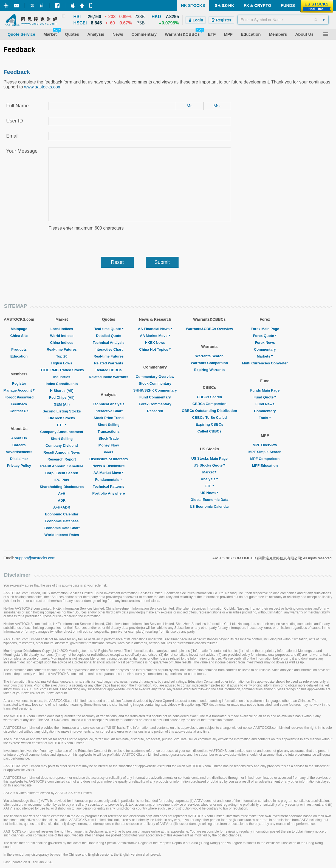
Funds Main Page (265, 390)
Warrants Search (209, 356)
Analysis (209, 479)
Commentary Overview (155, 377)
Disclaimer (19, 459)
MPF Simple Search (265, 452)
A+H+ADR (62, 507)
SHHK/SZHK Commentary (155, 390)
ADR (62, 500)
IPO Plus (62, 480)
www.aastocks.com (43, 87)
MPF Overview (265, 445)
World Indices (62, 336)
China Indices (62, 343)
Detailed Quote (109, 336)
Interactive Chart (109, 349)
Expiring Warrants (209, 370)
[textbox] (283, 20)
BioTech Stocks (62, 418)
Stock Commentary (155, 383)
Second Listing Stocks (62, 411)
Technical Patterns (109, 486)
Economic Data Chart (62, 528)
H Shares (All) (62, 391)
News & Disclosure (108, 466)
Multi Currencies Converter (265, 363)
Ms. (217, 106)
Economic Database (62, 521)
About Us (19, 438)
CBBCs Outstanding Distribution (210, 411)
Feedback (19, 404)
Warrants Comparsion (209, 363)
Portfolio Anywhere (108, 493)
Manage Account (19, 390)
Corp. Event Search (62, 473)
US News (210, 493)
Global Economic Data (210, 500)
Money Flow (109, 445)
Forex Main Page (265, 329)
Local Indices (62, 329)
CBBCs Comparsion (209, 404)
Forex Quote (265, 336)
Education (19, 356)
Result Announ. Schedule (62, 466)
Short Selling (62, 439)
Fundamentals (109, 480)
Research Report (62, 459)
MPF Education (265, 466)
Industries (62, 377)
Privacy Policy (19, 466)
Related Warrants (109, 363)
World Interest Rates (62, 535)
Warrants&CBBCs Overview (209, 329)
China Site (19, 336)
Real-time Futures (62, 349)
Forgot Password (19, 397)
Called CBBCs (209, 431)
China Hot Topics (155, 349)
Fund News (265, 404)
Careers (19, 445)
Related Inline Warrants (109, 377)
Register (19, 383)
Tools (265, 418)
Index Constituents (62, 384)
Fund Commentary (155, 397)
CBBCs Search (210, 397)
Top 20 (62, 356)
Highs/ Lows (62, 363)
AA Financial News (155, 329)
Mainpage (19, 329)
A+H (62, 494)
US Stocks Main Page (209, 458)
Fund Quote (265, 397)
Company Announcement (62, 432)
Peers (108, 452)
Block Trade (109, 438)
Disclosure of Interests (109, 459)
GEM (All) (62, 404)
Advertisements (19, 452)
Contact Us (19, 411)
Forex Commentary (155, 404)
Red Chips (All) (62, 397)
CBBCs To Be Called (209, 418)
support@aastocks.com (35, 558)
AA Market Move (109, 473)
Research (155, 411)
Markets (265, 356)
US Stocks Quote (209, 465)
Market (210, 472)
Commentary (265, 349)
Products (19, 349)
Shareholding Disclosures (62, 487)
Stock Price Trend (109, 418)
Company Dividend (62, 446)
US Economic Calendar (209, 506)
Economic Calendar (62, 514)
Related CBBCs (108, 370)
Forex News (265, 343)
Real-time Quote (109, 329)
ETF (62, 425)
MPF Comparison (265, 459)
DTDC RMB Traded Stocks (62, 370)
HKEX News (155, 343)
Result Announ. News (62, 452)
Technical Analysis (109, 343)
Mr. (190, 106)
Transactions (109, 432)
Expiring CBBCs (209, 424)
